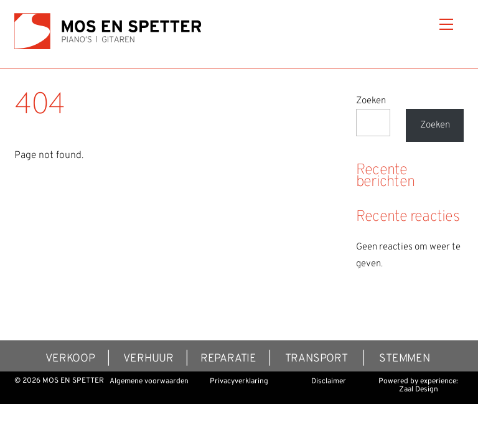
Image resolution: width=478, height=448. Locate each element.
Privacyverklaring (239, 381)
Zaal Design (419, 390)
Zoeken (371, 101)
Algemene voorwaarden (149, 381)
